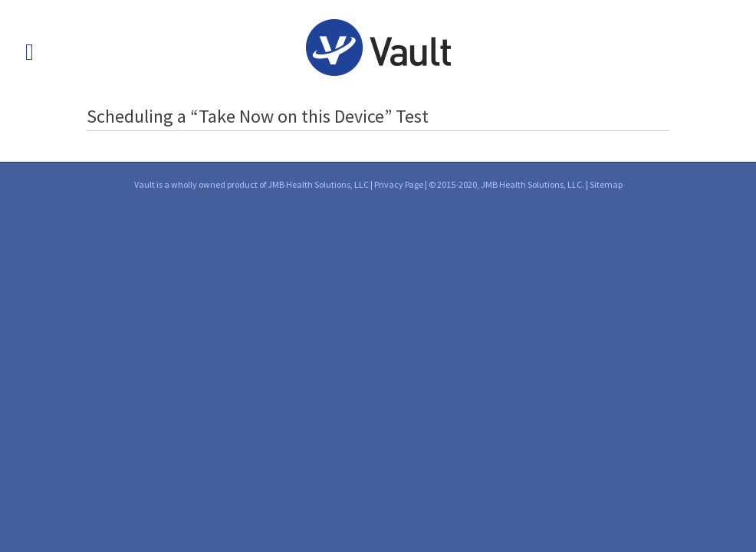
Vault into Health (378, 48)
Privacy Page (399, 184)
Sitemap (606, 184)
